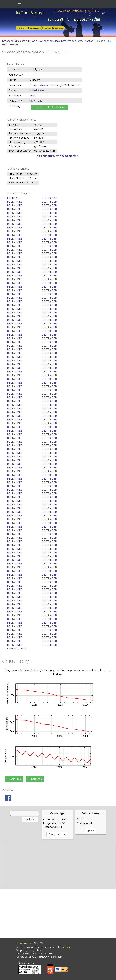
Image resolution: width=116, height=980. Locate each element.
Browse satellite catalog (16, 41)
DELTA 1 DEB (15, 202)
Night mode (85, 823)
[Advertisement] (58, 864)
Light (81, 819)
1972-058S (36, 101)
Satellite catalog (54, 28)
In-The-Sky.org (30, 13)
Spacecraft (34, 28)
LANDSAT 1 (14, 198)
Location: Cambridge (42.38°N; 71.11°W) (78, 11)
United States (37, 90)
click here (68, 947)
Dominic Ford (26, 943)
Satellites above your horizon (78, 41)
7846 (32, 96)
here (39, 950)
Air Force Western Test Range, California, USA (55, 85)
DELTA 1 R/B (49, 198)
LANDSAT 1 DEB (17, 649)
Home (21, 28)
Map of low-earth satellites (45, 41)
